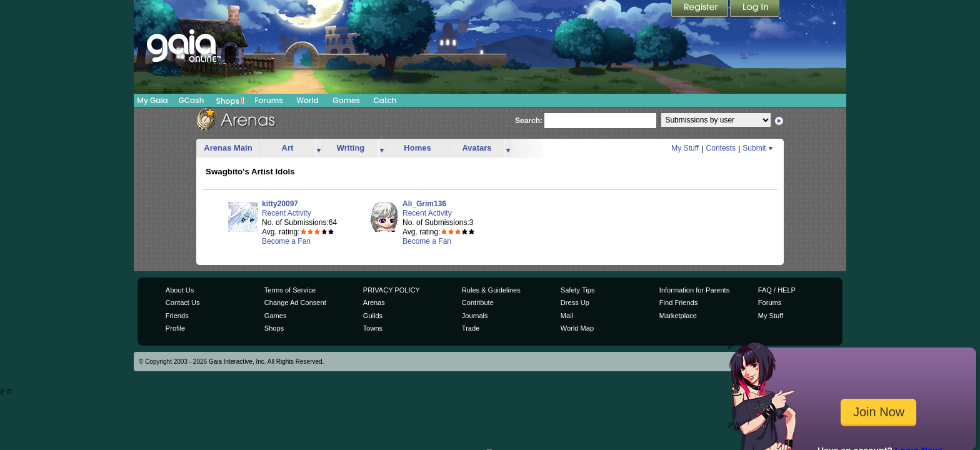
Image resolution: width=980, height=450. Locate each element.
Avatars (477, 148)
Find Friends (678, 302)
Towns (373, 328)
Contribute (478, 302)
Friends (177, 316)
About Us (180, 290)
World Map (577, 328)
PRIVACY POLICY (392, 290)
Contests (721, 148)
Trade (471, 328)
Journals (475, 316)
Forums (268, 100)
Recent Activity (287, 213)
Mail (567, 316)
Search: (529, 121)
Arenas (374, 302)
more (319, 148)
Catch (385, 100)
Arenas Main (228, 148)
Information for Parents (694, 290)
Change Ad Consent (295, 302)
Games (346, 100)
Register (701, 9)
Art (288, 148)
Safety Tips (578, 290)
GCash (192, 100)
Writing (351, 148)
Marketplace (678, 316)
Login (755, 9)
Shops (230, 101)
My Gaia (152, 100)
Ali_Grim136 (424, 204)
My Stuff (685, 148)
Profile (175, 328)
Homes (417, 148)
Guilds (373, 316)
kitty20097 (280, 204)
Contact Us (183, 302)
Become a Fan (286, 241)
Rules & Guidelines (491, 290)
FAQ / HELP (777, 290)
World (307, 100)
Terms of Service (290, 290)
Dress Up (575, 302)
